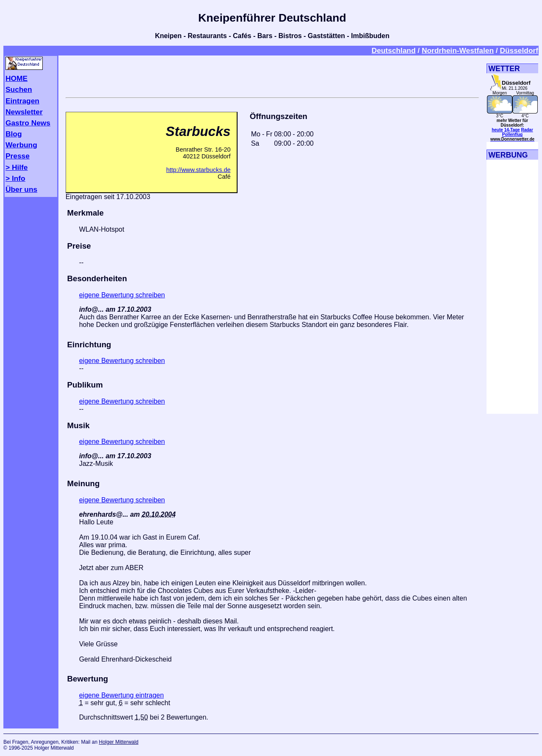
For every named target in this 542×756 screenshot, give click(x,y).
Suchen (19, 89)
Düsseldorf (519, 50)
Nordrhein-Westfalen (458, 50)
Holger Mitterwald (118, 742)
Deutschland (393, 50)
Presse (18, 156)
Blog (14, 134)
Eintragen (22, 101)
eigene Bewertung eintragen (122, 695)
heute (497, 130)
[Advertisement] (272, 75)
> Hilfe (17, 167)
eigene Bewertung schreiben (122, 295)
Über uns (21, 189)
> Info (15, 178)
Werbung (21, 145)
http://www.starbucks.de (198, 170)
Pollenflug (512, 134)
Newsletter (24, 112)
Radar (527, 130)
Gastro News (28, 123)
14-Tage (512, 130)
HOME (17, 78)
